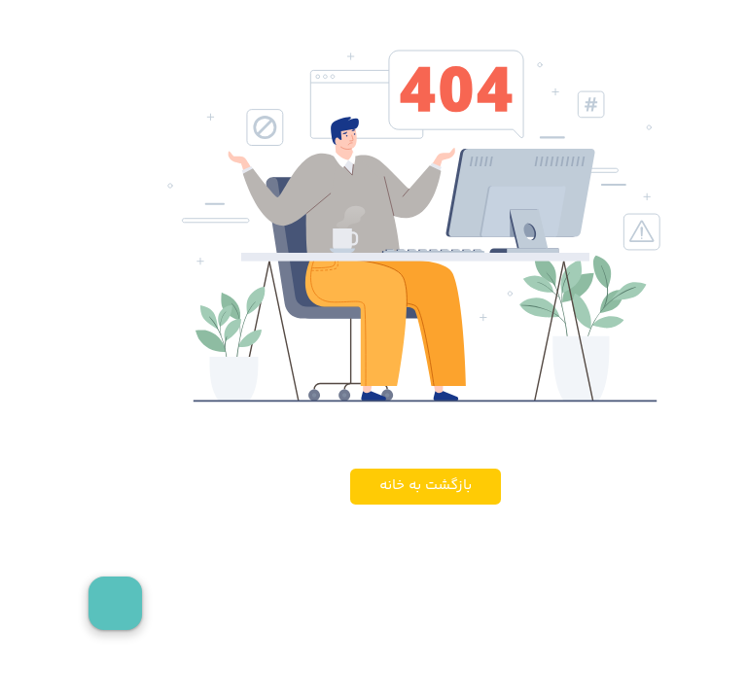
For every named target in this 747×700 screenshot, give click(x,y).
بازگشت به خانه (374, 486)
